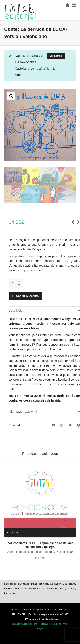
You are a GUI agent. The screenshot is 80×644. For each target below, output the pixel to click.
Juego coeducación (20, 552)
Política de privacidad (50, 624)
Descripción (16, 311)
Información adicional (23, 412)
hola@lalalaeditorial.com (24, 624)
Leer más (13, 533)
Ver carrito (56, 56)
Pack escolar (64, 552)
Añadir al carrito (27, 296)
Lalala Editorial (44, 552)
